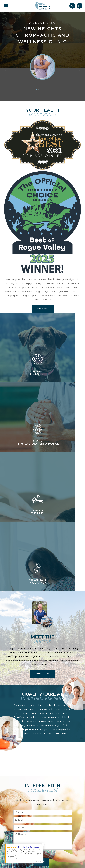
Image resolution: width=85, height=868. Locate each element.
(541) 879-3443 (42, 815)
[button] (6, 70)
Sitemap (62, 848)
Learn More (41, 309)
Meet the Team (41, 535)
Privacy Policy (49, 848)
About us (43, 89)
